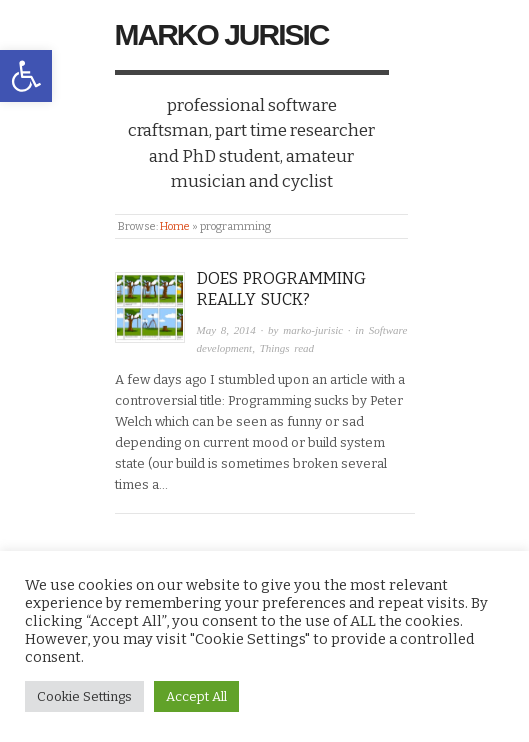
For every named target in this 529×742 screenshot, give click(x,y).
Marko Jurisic (222, 34)
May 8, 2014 (226, 330)
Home (175, 226)
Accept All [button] (196, 696)
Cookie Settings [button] (84, 696)
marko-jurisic (313, 330)
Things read (287, 348)
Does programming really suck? (281, 289)
